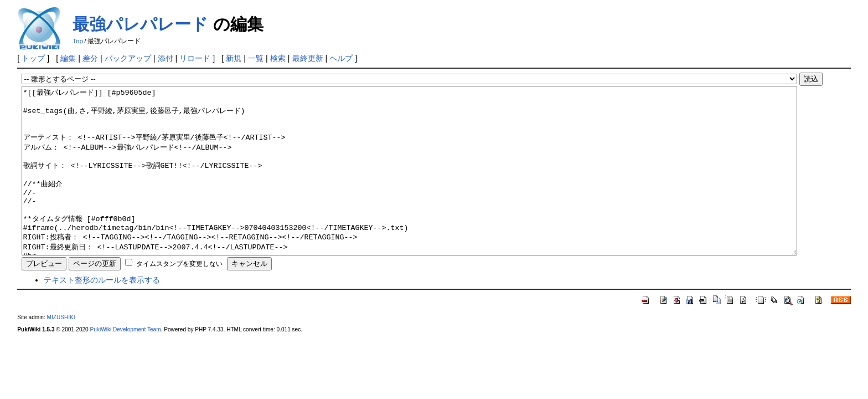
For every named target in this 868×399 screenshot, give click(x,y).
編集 (68, 58)
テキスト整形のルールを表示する (102, 313)
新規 (234, 58)
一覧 (256, 58)
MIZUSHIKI (61, 351)
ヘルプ (341, 58)
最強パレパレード (140, 24)
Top (78, 41)
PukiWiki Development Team (126, 363)
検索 (278, 58)
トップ (33, 58)
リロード (195, 58)
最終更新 (308, 58)
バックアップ (128, 58)
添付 (166, 58)
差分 (90, 58)
